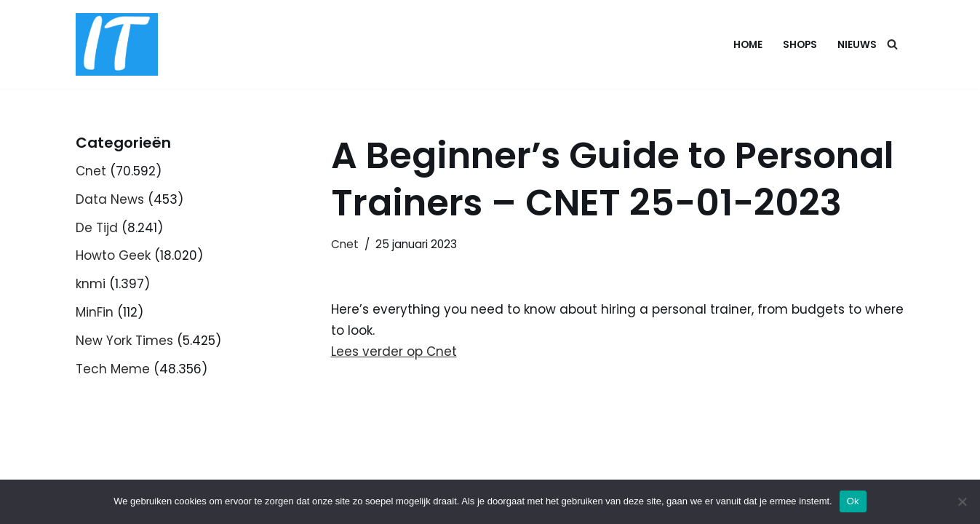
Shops (800, 45)
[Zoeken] (892, 44)
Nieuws (857, 45)
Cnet (91, 171)
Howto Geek (113, 255)
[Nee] (962, 501)
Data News (110, 199)
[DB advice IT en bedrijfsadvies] (117, 44)
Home (748, 45)
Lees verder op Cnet (394, 352)
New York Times (124, 341)
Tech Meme (113, 369)
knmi (91, 284)
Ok (853, 501)
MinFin (95, 312)
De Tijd (97, 228)
